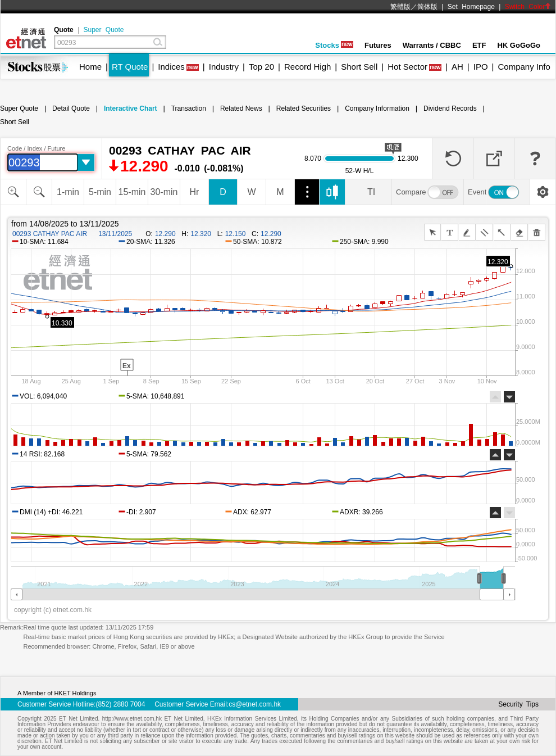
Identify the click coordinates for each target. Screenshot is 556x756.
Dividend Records (450, 108)
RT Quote (130, 67)
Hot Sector (407, 67)
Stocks (334, 45)
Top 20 (261, 67)
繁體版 (400, 7)
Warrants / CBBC (432, 45)
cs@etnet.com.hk (255, 704)
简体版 (427, 7)
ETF (479, 45)
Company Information (377, 108)
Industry (224, 67)
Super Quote (103, 30)
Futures (378, 45)
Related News (241, 108)
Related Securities (304, 108)
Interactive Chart (131, 108)
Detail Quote (71, 108)
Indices (171, 67)
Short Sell (359, 67)
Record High (307, 67)
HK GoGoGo (519, 45)
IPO (481, 67)
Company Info (524, 67)
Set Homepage (471, 7)
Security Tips (518, 704)
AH (457, 67)
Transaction (189, 108)
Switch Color (528, 7)
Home (90, 67)
